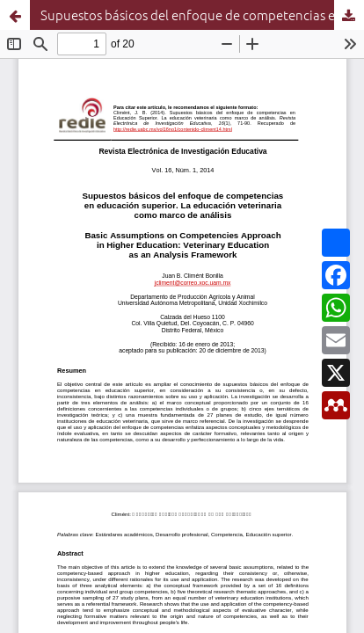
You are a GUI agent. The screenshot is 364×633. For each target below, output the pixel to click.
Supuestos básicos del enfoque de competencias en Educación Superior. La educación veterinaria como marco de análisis (202, 15)
